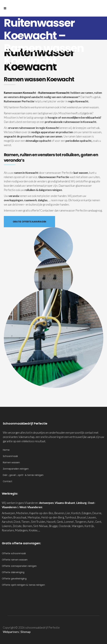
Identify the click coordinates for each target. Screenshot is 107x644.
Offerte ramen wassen (15, 560)
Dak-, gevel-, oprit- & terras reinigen (23, 475)
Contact (8, 481)
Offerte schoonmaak (14, 553)
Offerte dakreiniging (13, 572)
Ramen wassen (11, 462)
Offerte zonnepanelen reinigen (19, 566)
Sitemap (25, 632)
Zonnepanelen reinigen (16, 469)
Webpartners (11, 632)
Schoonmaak (10, 456)
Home (6, 450)
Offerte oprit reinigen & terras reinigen (23, 585)
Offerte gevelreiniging (14, 579)
